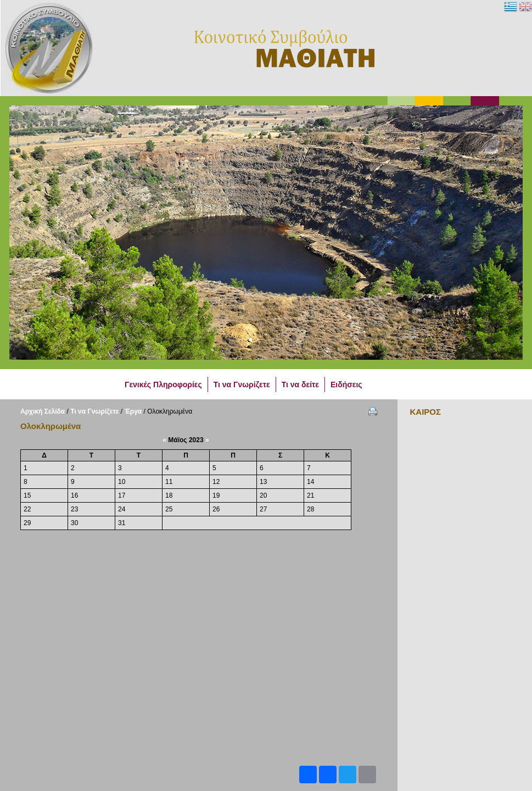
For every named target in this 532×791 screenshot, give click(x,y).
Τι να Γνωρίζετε (94, 411)
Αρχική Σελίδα (43, 411)
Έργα (133, 411)
